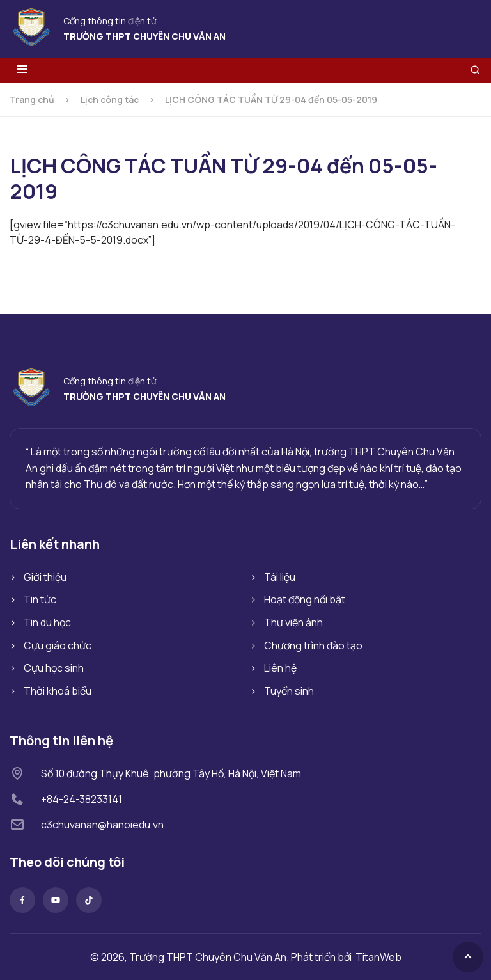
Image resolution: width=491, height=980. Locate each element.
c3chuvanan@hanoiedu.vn (102, 825)
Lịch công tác (110, 99)
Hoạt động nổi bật (305, 599)
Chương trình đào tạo (313, 645)
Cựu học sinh (54, 668)
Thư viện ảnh (293, 622)
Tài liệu (280, 577)
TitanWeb (378, 957)
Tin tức (40, 599)
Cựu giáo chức (58, 645)
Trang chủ (32, 99)
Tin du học (47, 622)
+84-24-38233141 (82, 799)
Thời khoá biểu (58, 691)
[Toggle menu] (22, 70)
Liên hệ (280, 668)
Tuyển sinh (289, 691)
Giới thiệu (45, 577)
